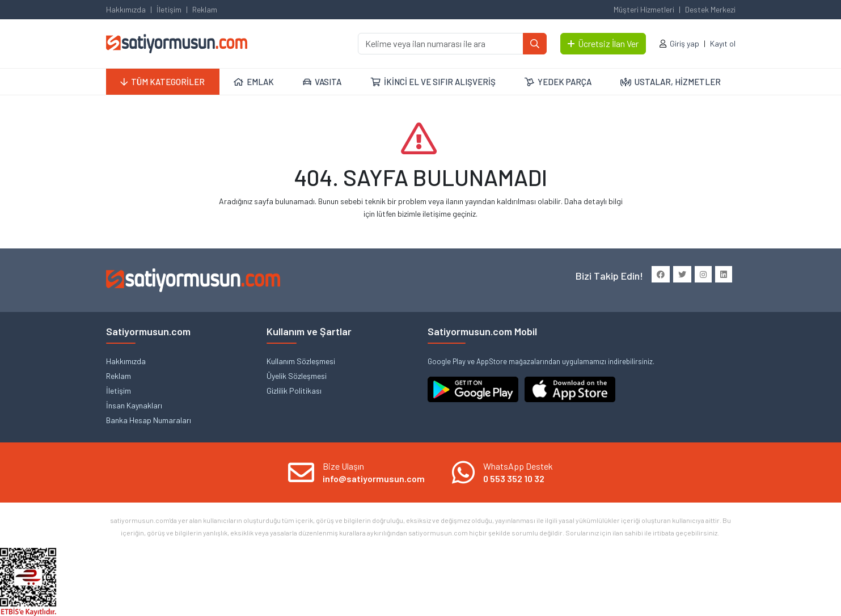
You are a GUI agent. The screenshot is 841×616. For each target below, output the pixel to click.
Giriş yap (684, 43)
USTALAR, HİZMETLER (671, 82)
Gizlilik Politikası (294, 391)
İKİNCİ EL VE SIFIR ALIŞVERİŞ (433, 82)
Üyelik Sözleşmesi (297, 376)
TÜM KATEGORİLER (162, 82)
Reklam (205, 9)
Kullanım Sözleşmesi (301, 361)
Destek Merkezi (710, 9)
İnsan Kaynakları (134, 405)
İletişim (169, 9)
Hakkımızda (126, 9)
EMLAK (254, 82)
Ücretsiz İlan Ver (603, 43)
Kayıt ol (723, 43)
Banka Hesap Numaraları (149, 420)
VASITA (322, 82)
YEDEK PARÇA (558, 82)
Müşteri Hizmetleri (644, 9)
